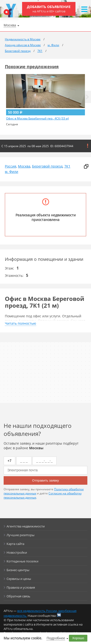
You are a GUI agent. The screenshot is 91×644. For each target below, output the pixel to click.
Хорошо (78, 638)
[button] (87, 97)
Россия (11, 166)
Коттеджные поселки (22, 561)
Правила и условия (21, 587)
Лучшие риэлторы (21, 535)
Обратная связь (18, 596)
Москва (24, 166)
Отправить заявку (45, 480)
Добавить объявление (49, 9)
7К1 (67, 166)
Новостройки (17, 552)
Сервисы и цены (19, 579)
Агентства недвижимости (26, 526)
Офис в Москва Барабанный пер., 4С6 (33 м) (37, 119)
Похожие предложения (32, 67)
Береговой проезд (47, 166)
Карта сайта (15, 544)
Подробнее (56, 638)
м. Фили (12, 172)
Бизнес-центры (18, 570)
